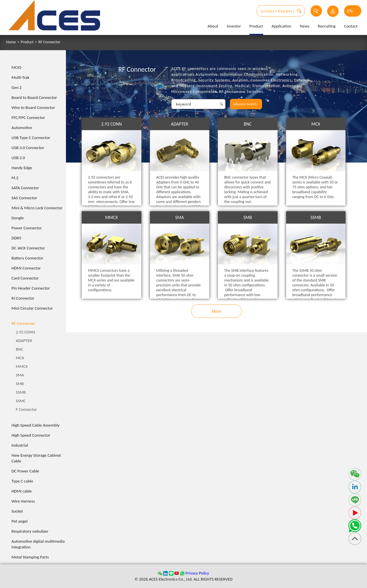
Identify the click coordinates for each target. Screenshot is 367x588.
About (213, 26)
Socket (17, 511)
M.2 (15, 178)
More (216, 311)
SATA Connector (25, 188)
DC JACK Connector (28, 248)
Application (281, 26)
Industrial (20, 445)
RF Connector (49, 42)
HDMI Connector (26, 268)
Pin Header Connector (31, 288)
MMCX (22, 366)
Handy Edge (22, 168)
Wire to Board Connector (33, 108)
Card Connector (25, 278)
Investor (234, 26)
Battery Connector (27, 258)
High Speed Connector (31, 435)
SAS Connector (24, 198)
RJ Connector (23, 298)
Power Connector (27, 228)
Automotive (22, 128)
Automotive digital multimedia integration (38, 544)
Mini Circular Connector (32, 308)
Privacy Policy (197, 573)
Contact (351, 26)
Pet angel (19, 521)
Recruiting (327, 26)
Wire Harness (23, 501)
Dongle (18, 218)
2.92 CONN (25, 332)
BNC (19, 349)
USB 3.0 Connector (28, 148)
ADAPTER (24, 341)
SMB (20, 384)
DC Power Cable (25, 471)
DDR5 (16, 238)
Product (256, 26)
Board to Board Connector (34, 97)
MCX (20, 358)
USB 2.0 (18, 158)
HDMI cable (22, 491)
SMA (20, 375)
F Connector (26, 409)
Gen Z (16, 87)
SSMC (21, 401)
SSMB (21, 392)
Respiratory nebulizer (30, 531)
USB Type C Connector (31, 138)
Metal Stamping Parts (30, 557)
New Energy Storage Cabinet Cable (36, 458)
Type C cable (22, 481)
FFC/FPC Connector (28, 118)
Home (11, 42)
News (305, 26)
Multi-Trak (20, 77)
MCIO (16, 67)
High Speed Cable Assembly (35, 425)
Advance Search (245, 104)
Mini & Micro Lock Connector (37, 208)
